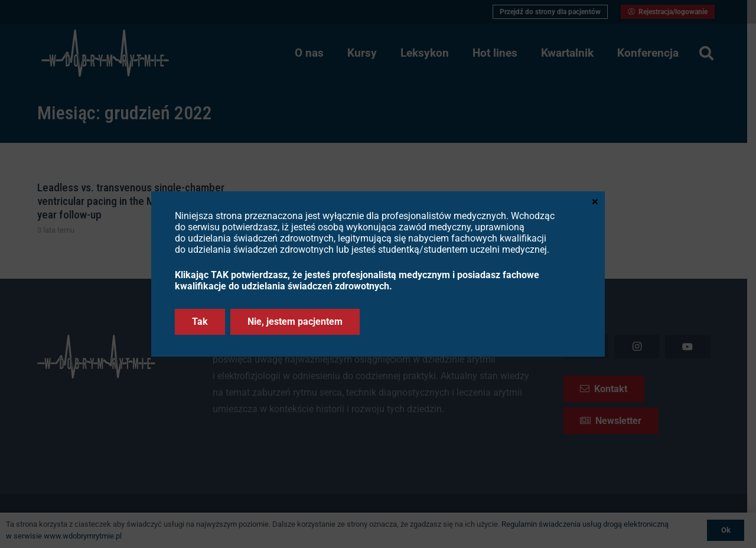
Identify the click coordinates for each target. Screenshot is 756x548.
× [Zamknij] (595, 201)
